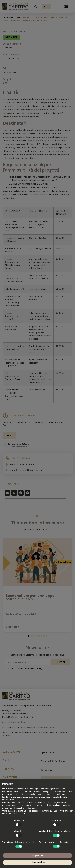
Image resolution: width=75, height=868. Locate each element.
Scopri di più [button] (37, 856)
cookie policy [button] (8, 800)
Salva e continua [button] (37, 862)
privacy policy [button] (48, 791)
